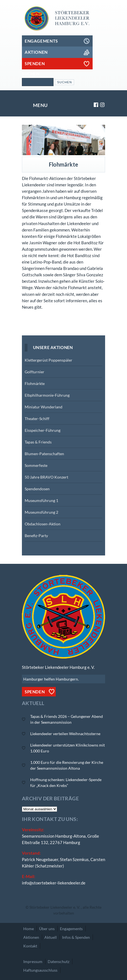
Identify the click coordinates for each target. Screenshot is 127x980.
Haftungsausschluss (40, 970)
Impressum (33, 961)
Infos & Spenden (76, 937)
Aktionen (31, 937)
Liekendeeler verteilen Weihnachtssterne (65, 734)
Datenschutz (59, 961)
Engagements (71, 929)
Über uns (47, 929)
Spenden (35, 692)
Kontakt (30, 946)
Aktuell (51, 937)
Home (29, 929)
